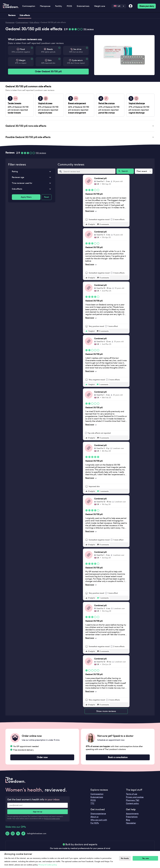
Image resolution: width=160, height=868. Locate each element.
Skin (50, 60)
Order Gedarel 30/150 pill (48, 72)
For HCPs (95, 823)
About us (94, 817)
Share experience (98, 814)
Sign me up (37, 812)
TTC (92, 803)
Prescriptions (132, 817)
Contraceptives (22, 22)
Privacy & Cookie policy (52, 819)
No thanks (125, 858)
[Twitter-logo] (18, 833)
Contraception (29, 6)
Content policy (132, 803)
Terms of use (132, 794)
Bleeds (50, 49)
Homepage (10, 22)
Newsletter (131, 823)
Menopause (45, 6)
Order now (42, 757)
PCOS (69, 6)
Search (125, 171)
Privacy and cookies (135, 797)
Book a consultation (118, 757)
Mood (22, 49)
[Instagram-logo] (13, 833)
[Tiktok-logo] (23, 833)
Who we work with (99, 820)
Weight (22, 60)
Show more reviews (106, 711)
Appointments (132, 814)
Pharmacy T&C (133, 800)
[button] (80, 126)
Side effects (34, 22)
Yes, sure (145, 858)
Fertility (59, 6)
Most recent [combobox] (142, 171)
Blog (128, 820)
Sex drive (77, 49)
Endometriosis (83, 6)
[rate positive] (86, 224)
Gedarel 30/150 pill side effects (53, 22)
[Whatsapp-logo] (7, 833)
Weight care (100, 6)
